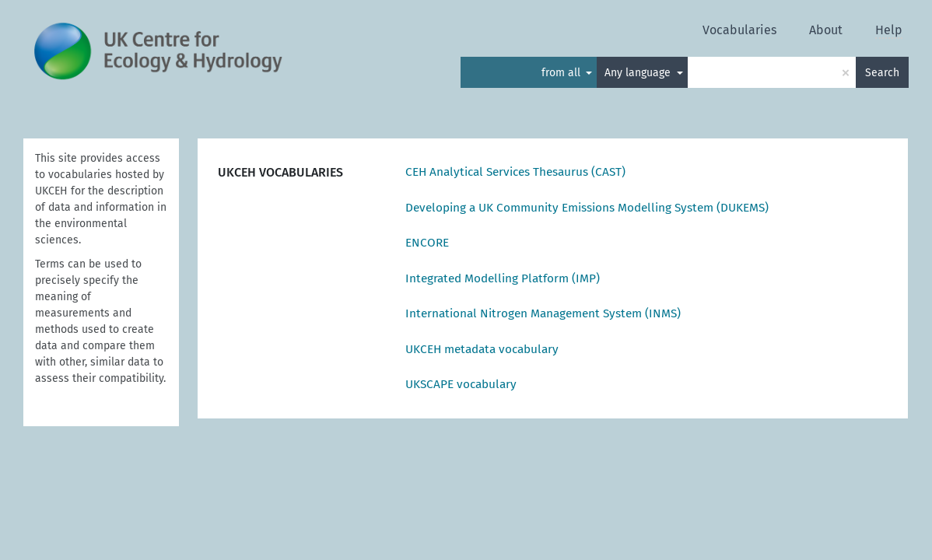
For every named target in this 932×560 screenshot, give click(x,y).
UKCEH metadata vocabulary (482, 349)
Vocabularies (739, 30)
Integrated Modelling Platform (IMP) (503, 278)
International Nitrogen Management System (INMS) (543, 313)
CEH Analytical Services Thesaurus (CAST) (515, 172)
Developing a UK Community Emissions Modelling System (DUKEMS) (587, 208)
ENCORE (427, 243)
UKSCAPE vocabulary (461, 384)
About (826, 30)
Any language (639, 73)
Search (882, 73)
